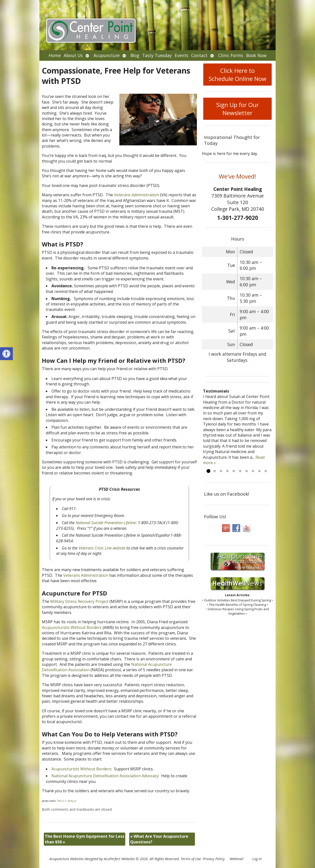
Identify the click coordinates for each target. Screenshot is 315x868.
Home (55, 55)
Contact (199, 55)
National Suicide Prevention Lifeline (106, 523)
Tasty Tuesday (157, 55)
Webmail (236, 859)
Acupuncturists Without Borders (72, 627)
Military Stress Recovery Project (79, 601)
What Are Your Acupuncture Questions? (159, 839)
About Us (73, 55)
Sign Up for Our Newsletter (238, 109)
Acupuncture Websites (67, 859)
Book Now (256, 55)
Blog (135, 55)
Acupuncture (107, 55)
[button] (6, 354)
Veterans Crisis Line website (102, 548)
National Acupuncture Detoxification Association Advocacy (105, 776)
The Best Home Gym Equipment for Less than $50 (85, 839)
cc (75, 801)
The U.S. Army (65, 801)
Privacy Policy (214, 859)
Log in (257, 859)
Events (181, 55)
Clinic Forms (231, 55)
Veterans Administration (136, 195)
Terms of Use (191, 859)
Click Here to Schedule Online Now (238, 75)
